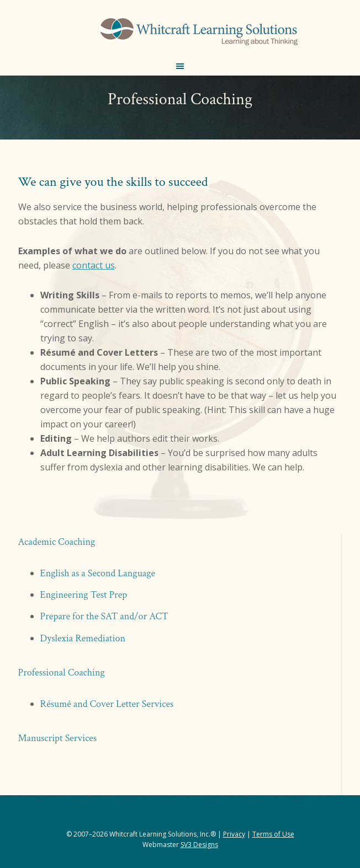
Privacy (234, 834)
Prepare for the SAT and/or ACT (104, 616)
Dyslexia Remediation (83, 638)
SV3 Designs (199, 845)
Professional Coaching (62, 673)
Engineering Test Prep (84, 595)
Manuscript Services (58, 738)
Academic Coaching (57, 542)
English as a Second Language (98, 573)
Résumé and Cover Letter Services (107, 704)
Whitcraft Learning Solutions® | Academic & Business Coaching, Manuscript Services (198, 33)
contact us (94, 265)
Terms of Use (273, 834)
